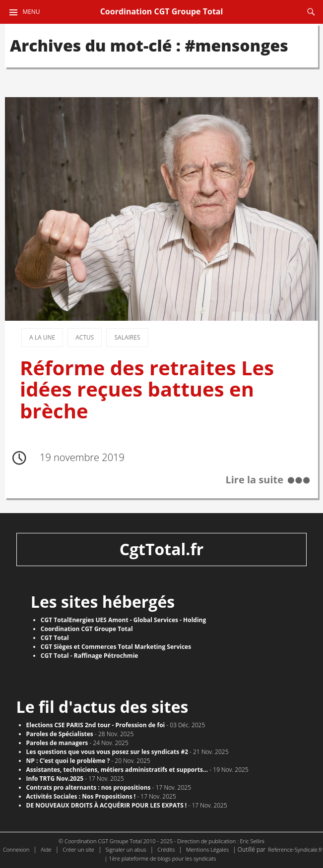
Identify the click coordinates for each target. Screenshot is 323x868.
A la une (42, 337)
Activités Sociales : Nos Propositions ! (81, 796)
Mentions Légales (207, 849)
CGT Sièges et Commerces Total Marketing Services (116, 647)
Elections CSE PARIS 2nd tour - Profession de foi (96, 725)
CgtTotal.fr (162, 549)
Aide (46, 849)
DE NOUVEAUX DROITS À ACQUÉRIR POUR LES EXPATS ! (107, 805)
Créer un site (78, 849)
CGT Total (55, 638)
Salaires (127, 337)
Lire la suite (254, 480)
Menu (31, 12)
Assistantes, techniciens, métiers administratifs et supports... (117, 770)
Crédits (166, 849)
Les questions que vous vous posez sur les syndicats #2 (107, 752)
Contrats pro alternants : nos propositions (89, 787)
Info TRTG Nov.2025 (55, 779)
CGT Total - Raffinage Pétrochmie (90, 656)
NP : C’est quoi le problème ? (68, 761)
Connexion (16, 849)
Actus (85, 337)
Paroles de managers (57, 743)
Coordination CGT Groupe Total (162, 11)
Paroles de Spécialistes (60, 734)
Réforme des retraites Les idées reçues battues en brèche (147, 389)
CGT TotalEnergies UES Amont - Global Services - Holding (123, 620)
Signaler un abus (126, 849)
